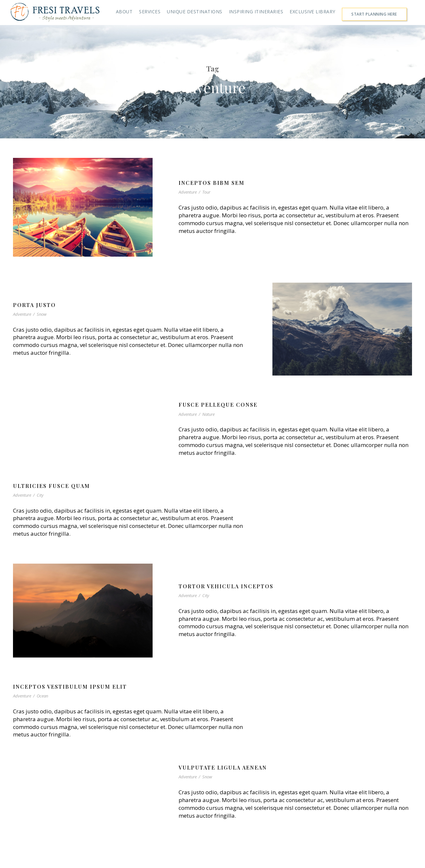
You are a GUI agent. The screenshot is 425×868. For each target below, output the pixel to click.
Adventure (188, 192)
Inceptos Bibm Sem (212, 183)
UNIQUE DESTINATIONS (195, 12)
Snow (42, 314)
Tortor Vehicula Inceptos (226, 586)
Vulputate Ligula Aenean (223, 767)
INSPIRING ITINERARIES (256, 12)
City (40, 495)
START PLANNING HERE (374, 14)
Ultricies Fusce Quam (51, 486)
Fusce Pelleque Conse (218, 405)
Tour (206, 192)
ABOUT (124, 12)
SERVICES (150, 12)
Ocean (42, 696)
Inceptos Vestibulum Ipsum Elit (70, 687)
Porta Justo (34, 305)
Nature (208, 414)
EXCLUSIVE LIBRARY (312, 12)
